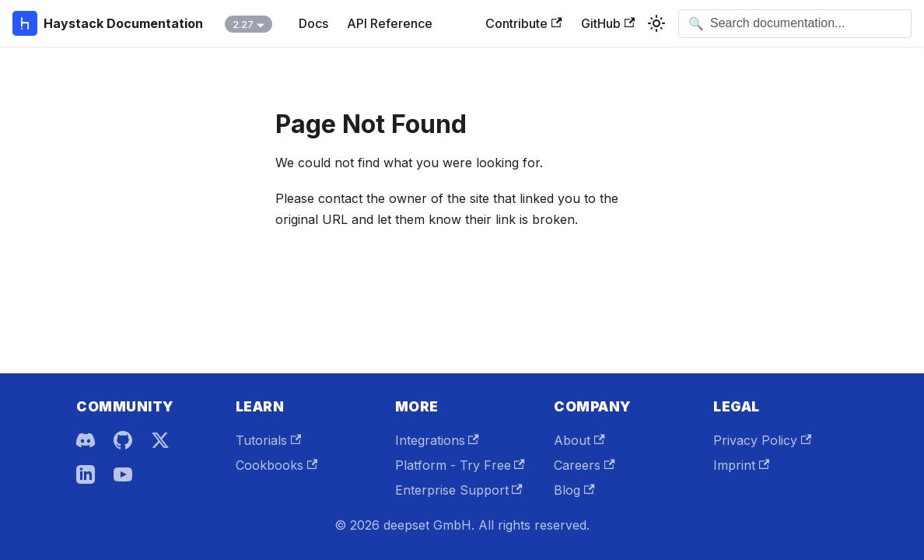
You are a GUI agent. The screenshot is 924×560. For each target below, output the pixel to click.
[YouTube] (123, 474)
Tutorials (268, 440)
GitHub (608, 23)
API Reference (390, 23)
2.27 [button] (243, 24)
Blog (574, 490)
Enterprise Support (459, 490)
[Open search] (795, 24)
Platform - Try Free (460, 465)
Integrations (437, 440)
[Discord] (86, 440)
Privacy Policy (762, 440)
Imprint (741, 465)
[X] (160, 440)
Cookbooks (276, 465)
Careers (584, 465)
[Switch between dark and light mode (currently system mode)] (656, 23)
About (579, 440)
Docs (313, 23)
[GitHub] (123, 440)
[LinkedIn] (86, 474)
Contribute (523, 23)
